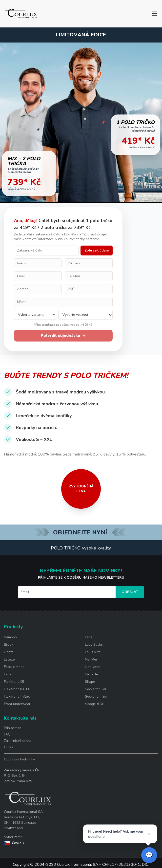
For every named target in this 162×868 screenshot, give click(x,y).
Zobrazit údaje (97, 250)
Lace (89, 637)
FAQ (7, 734)
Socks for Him (96, 697)
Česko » (14, 843)
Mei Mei (91, 659)
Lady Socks (94, 645)
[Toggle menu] (155, 14)
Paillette (91, 674)
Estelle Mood (14, 667)
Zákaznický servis (18, 741)
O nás (9, 747)
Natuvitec (92, 667)
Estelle (9, 659)
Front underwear (17, 704)
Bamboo (10, 637)
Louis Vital (93, 652)
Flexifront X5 (14, 682)
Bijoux (9, 645)
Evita (8, 674)
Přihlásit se (13, 728)
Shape (90, 682)
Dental (9, 652)
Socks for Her (96, 689)
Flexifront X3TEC (17, 689)
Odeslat (130, 592)
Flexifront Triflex (17, 697)
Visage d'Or (94, 704)
